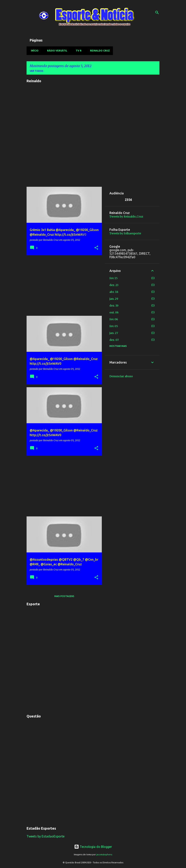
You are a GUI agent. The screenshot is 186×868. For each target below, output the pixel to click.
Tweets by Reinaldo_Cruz (126, 217)
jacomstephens (104, 854)
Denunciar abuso (121, 376)
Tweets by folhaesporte (125, 233)
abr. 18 (114, 292)
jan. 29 (114, 299)
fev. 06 (114, 319)
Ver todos (37, 71)
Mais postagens (64, 596)
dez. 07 (114, 340)
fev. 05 (114, 326)
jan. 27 (114, 333)
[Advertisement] (63, 285)
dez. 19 (114, 306)
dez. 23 (114, 285)
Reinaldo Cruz (99, 51)
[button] (96, 248)
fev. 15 (114, 278)
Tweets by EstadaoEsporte (46, 836)
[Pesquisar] (157, 13)
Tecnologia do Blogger (93, 847)
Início (34, 51)
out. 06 (114, 312)
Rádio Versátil (56, 51)
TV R (77, 51)
